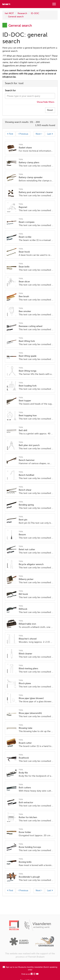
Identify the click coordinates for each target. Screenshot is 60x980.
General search (16, 17)
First (10, 134)
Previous (23, 134)
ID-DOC (35, 13)
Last (50, 134)
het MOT (9, 13)
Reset (50, 110)
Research (22, 13)
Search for (10, 91)
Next (39, 134)
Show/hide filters (46, 102)
